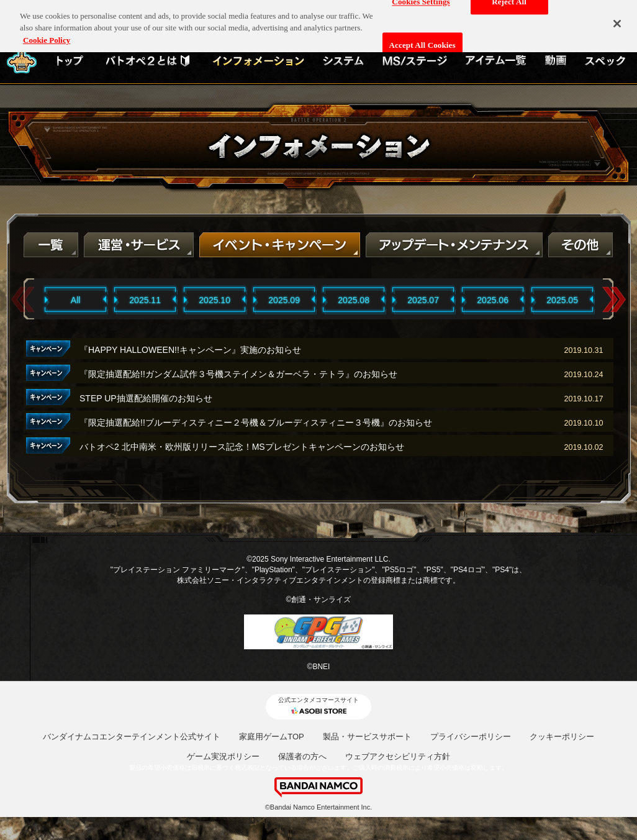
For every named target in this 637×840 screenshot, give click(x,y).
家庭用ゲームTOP (272, 737)
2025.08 (354, 300)
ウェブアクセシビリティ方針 (398, 756)
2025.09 (284, 300)
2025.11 (145, 300)
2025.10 (215, 300)
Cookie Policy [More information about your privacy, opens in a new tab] (47, 35)
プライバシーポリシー (471, 737)
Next (614, 300)
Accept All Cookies (422, 41)
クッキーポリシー (562, 737)
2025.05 (562, 300)
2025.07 (423, 300)
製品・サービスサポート (367, 737)
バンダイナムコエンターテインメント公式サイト (132, 737)
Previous (23, 300)
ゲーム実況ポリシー (223, 756)
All (76, 300)
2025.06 (493, 300)
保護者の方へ (302, 756)
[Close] (617, 19)
